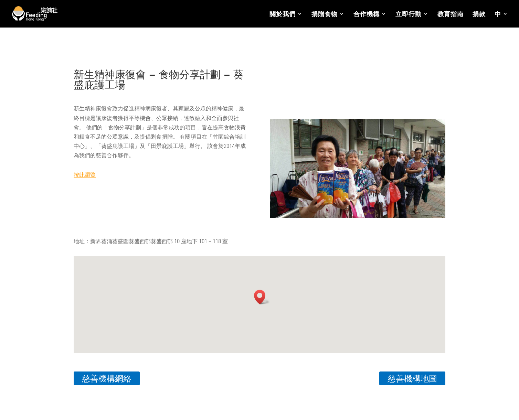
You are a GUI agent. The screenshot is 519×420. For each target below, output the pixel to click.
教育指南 (451, 14)
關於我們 (283, 14)
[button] (262, 297)
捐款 (479, 14)
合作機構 (367, 14)
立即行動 (409, 14)
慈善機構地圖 (412, 378)
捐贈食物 (325, 14)
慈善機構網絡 (107, 378)
